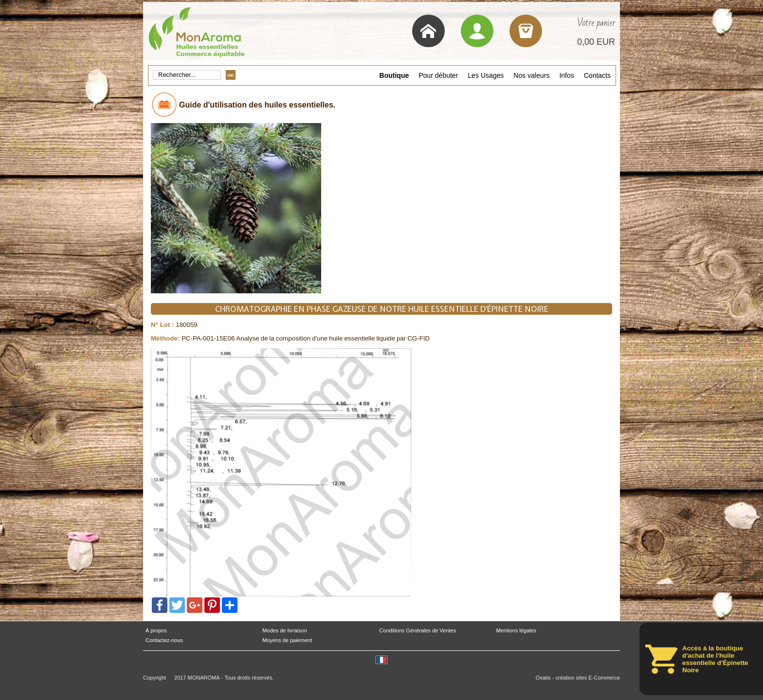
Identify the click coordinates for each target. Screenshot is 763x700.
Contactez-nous (164, 640)
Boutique (394, 75)
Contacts (597, 75)
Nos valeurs (531, 75)
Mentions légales (517, 631)
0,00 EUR (596, 42)
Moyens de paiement (287, 640)
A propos (156, 631)
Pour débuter (438, 75)
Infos (566, 75)
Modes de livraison (285, 631)
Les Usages (486, 75)
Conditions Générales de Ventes (418, 631)
